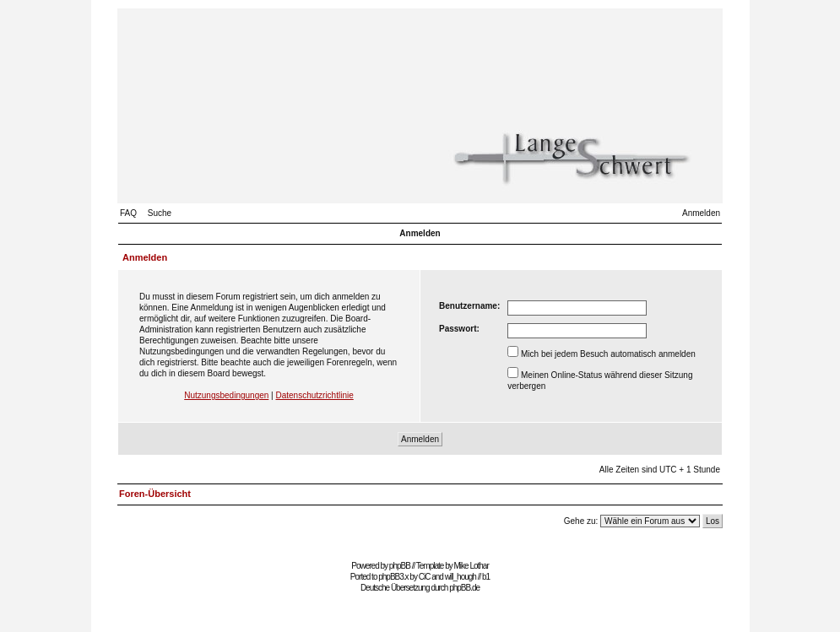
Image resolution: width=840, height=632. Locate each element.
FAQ (128, 213)
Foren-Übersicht (155, 494)
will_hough (461, 577)
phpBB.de (464, 588)
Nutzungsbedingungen (226, 395)
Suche (160, 213)
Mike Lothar (471, 566)
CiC (425, 577)
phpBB (400, 566)
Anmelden (701, 213)
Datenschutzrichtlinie (314, 395)
